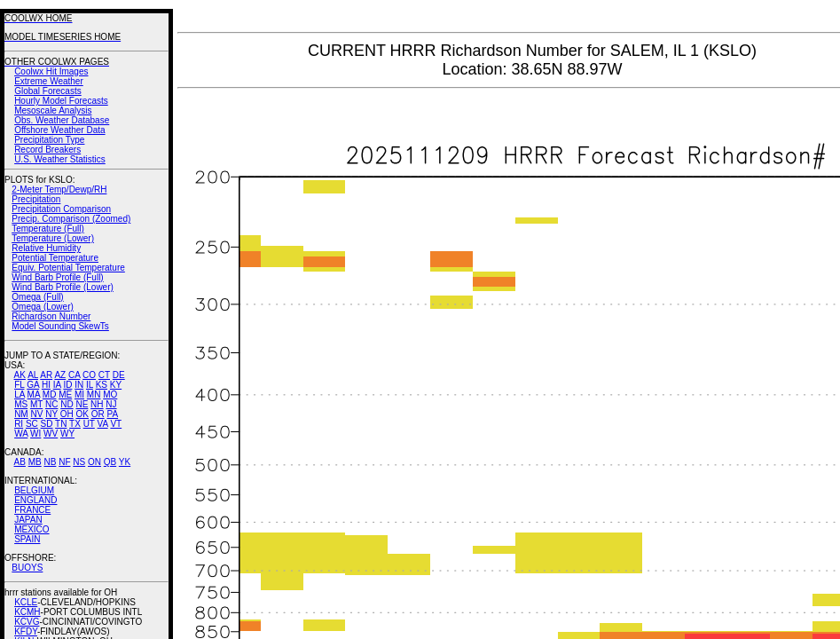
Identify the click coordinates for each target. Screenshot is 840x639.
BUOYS (27, 568)
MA (34, 394)
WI (35, 434)
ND (67, 404)
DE (119, 375)
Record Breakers (47, 150)
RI (19, 424)
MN (94, 394)
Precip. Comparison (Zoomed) (71, 219)
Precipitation (36, 199)
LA (20, 394)
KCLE (26, 602)
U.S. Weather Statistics (60, 159)
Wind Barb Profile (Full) (57, 277)
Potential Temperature (55, 258)
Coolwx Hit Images (51, 71)
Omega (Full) (37, 297)
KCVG (27, 622)
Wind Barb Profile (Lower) (62, 287)
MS (21, 404)
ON (94, 462)
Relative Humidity (46, 248)
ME (65, 394)
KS (102, 385)
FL (19, 385)
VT (116, 424)
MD (50, 394)
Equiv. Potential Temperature (68, 268)
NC (51, 404)
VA (103, 424)
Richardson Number (51, 316)
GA (33, 385)
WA (21, 434)
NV (36, 414)
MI (79, 394)
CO (89, 375)
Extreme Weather (49, 81)
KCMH (27, 612)
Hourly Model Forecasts (61, 101)
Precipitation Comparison (61, 209)
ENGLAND (35, 500)
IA (57, 385)
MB (35, 462)
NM (21, 414)
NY (51, 414)
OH (67, 414)
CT (104, 375)
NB (50, 462)
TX (75, 424)
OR (98, 414)
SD (47, 424)
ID (67, 385)
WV (51, 434)
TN (61, 424)
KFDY (26, 631)
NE (82, 404)
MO (110, 394)
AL (33, 375)
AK (20, 375)
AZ (60, 375)
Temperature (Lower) (53, 238)
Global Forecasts (48, 91)
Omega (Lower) (42, 307)
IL (90, 385)
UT (89, 424)
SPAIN (27, 539)
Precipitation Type (49, 140)
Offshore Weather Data (59, 130)
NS (79, 462)
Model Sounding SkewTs (60, 326)
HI (46, 385)
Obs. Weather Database (62, 120)
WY (67, 434)
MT (36, 404)
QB (110, 462)
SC (32, 424)
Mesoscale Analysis (53, 110)
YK (125, 462)
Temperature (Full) (48, 229)
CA (74, 375)
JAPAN (28, 520)
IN (79, 385)
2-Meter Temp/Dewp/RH (59, 189)
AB (20, 462)
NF (64, 462)
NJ (111, 404)
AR (46, 375)
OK (82, 414)
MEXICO (31, 529)
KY (116, 385)
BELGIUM (34, 490)
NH (97, 404)
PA (112, 414)
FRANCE (32, 510)
